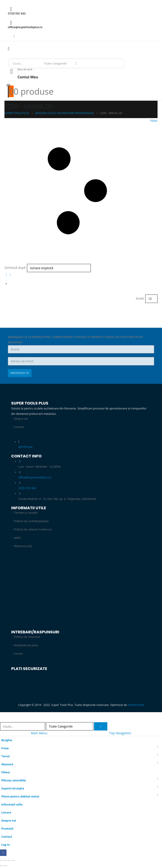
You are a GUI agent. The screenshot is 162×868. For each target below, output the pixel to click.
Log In (6, 845)
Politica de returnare (27, 637)
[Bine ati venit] (81, 76)
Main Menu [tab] (39, 733)
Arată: (140, 298)
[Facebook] (14, 36)
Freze (5, 749)
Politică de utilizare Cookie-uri (33, 530)
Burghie (7, 741)
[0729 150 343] (81, 11)
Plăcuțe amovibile (14, 781)
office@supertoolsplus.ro (35, 478)
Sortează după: (15, 268)
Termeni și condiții (26, 513)
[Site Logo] (17, 56)
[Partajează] (9, 861)
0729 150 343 (27, 488)
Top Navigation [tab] (120, 733)
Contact (19, 427)
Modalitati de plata (26, 646)
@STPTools (25, 447)
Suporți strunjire (13, 789)
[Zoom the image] (67, 561)
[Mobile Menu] (10, 49)
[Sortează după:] (59, 268)
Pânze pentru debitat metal (21, 797)
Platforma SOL (23, 546)
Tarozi (6, 757)
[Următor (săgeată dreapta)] (6, 866)
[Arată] (151, 299)
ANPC (18, 538)
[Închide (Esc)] (13, 861)
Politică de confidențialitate (32, 521)
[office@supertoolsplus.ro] (81, 24)
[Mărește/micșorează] (2, 861)
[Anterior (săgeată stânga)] (2, 866)
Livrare (19, 654)
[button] (81, 191)
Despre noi (21, 419)
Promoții (7, 829)
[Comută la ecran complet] (6, 861)
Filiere (6, 773)
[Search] (76, 63)
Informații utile (12, 805)
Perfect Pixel (136, 705)
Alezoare (7, 765)
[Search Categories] (56, 63)
